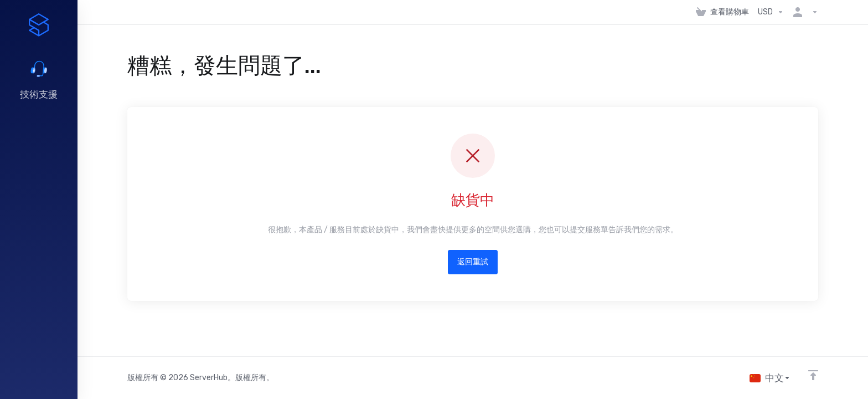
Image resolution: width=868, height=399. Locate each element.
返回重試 (473, 262)
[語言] (770, 378)
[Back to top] (813, 375)
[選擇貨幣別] (771, 12)
